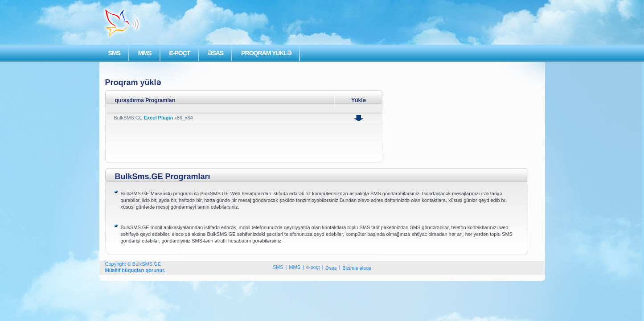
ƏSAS (215, 53)
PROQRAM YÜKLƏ (266, 53)
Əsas (331, 268)
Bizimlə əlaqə (357, 268)
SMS (114, 53)
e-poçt (313, 267)
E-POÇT (180, 53)
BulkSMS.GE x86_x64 (154, 118)
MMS (145, 53)
